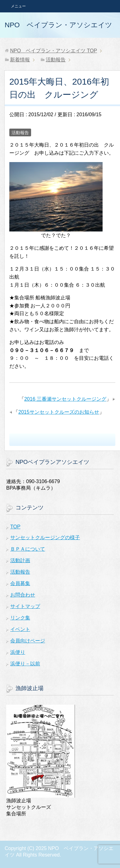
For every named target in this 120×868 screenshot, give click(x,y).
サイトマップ (25, 606)
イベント (20, 629)
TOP (53, 51)
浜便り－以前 (25, 664)
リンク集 (20, 618)
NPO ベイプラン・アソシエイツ (58, 25)
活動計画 (20, 560)
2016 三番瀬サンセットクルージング (65, 399)
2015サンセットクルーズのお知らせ (59, 412)
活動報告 (20, 133)
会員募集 (20, 583)
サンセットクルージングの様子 (45, 538)
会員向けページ (28, 641)
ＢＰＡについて (28, 549)
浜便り (18, 652)
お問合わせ (23, 595)
